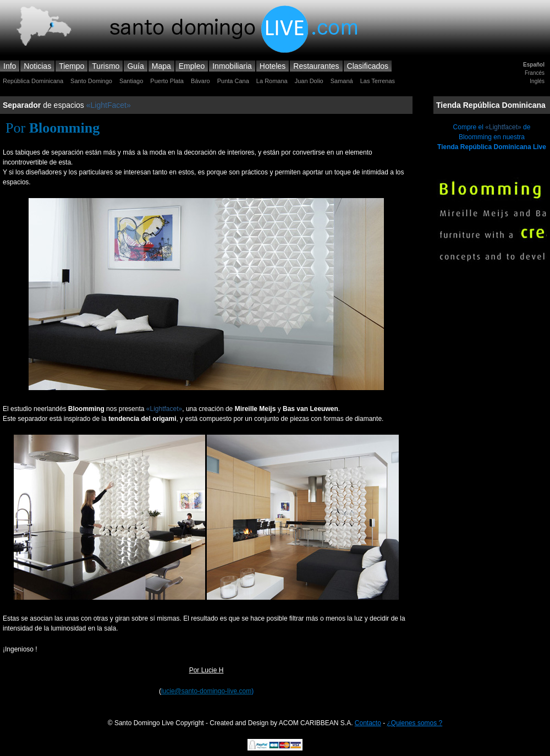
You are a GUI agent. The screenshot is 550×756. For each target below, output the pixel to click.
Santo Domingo (91, 81)
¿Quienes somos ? (415, 723)
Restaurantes (316, 66)
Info (10, 66)
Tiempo (71, 66)
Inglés (537, 81)
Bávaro (200, 81)
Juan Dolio (309, 81)
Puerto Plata (167, 81)
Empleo (192, 66)
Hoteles (273, 66)
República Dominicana (33, 81)
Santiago (131, 81)
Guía (135, 66)
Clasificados (368, 66)
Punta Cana (233, 81)
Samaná (342, 81)
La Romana (272, 81)
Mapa (161, 66)
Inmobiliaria (232, 66)
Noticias (37, 66)
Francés (535, 73)
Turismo (106, 66)
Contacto (368, 723)
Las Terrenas (378, 81)
